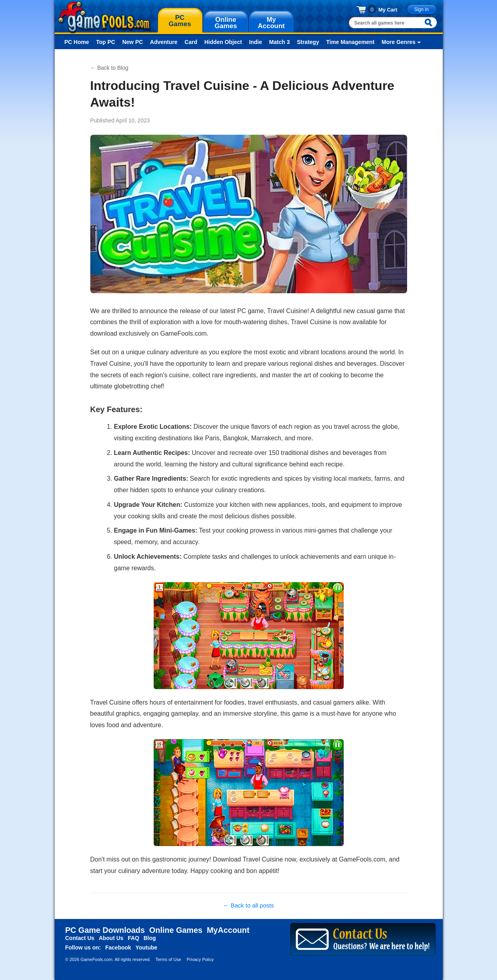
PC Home (77, 42)
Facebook (118, 948)
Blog (149, 938)
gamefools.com (104, 17)
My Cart (388, 10)
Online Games (176, 930)
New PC (133, 42)
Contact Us (80, 938)
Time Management (350, 42)
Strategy (308, 42)
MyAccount (228, 930)
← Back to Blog (109, 68)
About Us (111, 938)
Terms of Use (168, 959)
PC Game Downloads (105, 930)
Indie (256, 42)
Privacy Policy (200, 959)
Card (191, 42)
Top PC (106, 42)
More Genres (399, 42)
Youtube (146, 948)
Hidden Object (223, 42)
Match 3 (280, 42)
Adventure (164, 42)
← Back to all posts (248, 905)
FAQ (134, 938)
